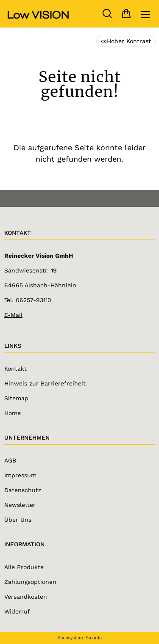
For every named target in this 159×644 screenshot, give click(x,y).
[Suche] (107, 14)
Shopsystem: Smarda (79, 638)
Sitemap (16, 398)
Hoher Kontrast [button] (126, 41)
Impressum (20, 475)
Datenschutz (23, 490)
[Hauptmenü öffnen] (145, 15)
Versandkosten (26, 597)
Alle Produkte (24, 567)
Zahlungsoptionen (30, 582)
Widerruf (17, 611)
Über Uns (18, 520)
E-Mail (13, 315)
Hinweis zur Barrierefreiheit (45, 383)
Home (13, 413)
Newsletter (20, 505)
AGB (10, 460)
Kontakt (15, 369)
